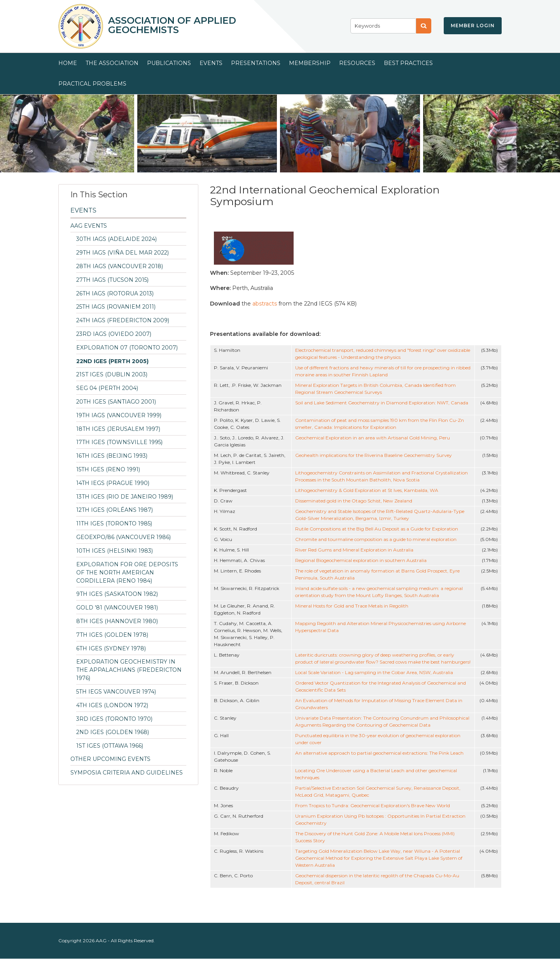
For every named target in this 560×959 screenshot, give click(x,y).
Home (68, 63)
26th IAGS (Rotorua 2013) (115, 293)
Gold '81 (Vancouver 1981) (117, 608)
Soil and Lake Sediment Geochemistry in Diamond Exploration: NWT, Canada (382, 403)
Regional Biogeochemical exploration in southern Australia (361, 560)
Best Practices (408, 63)
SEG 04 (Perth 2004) (107, 388)
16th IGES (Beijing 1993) (112, 456)
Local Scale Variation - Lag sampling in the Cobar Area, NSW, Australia (374, 672)
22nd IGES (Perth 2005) (112, 361)
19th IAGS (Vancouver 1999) (119, 415)
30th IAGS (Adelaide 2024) (116, 239)
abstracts (265, 304)
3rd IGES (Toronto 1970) (114, 719)
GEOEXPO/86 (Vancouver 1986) (123, 537)
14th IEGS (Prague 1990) (113, 483)
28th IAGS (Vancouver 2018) (120, 266)
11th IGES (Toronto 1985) (114, 523)
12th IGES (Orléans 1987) (115, 510)
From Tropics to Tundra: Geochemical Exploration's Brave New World (373, 805)
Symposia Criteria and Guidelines (127, 773)
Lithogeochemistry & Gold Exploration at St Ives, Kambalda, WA (367, 490)
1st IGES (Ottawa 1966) (110, 746)
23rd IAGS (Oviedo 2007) (114, 334)
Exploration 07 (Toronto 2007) (127, 348)
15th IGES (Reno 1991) (108, 469)
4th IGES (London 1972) (112, 705)
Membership (310, 63)
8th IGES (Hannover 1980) (117, 621)
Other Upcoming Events (110, 759)
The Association (112, 63)
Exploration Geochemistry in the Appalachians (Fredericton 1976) (129, 670)
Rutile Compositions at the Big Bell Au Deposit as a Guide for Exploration (377, 529)
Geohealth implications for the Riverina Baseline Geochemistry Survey (374, 455)
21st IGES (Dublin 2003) (112, 374)
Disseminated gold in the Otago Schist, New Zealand (354, 501)
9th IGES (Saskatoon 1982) (117, 594)
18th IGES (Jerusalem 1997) (118, 429)
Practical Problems (92, 84)
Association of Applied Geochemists (172, 25)
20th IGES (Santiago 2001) (116, 402)
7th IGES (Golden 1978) (112, 635)
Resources (357, 63)
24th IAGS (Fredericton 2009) (123, 320)
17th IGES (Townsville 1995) (119, 442)
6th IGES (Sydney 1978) (111, 648)
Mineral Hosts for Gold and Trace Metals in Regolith (352, 606)
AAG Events (89, 226)
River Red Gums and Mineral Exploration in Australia (354, 550)
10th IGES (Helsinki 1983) (115, 551)
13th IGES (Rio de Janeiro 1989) (125, 497)
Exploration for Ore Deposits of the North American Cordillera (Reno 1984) (127, 573)
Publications (169, 63)
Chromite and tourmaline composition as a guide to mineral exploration (376, 539)
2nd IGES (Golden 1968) (113, 732)
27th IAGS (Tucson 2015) (112, 280)
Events (211, 63)
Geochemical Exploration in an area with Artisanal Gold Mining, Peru (373, 438)
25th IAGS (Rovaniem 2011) (116, 307)
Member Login (473, 25)
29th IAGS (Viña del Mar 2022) (122, 253)
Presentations (256, 63)
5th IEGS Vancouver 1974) (116, 692)
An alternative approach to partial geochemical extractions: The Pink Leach (379, 753)
